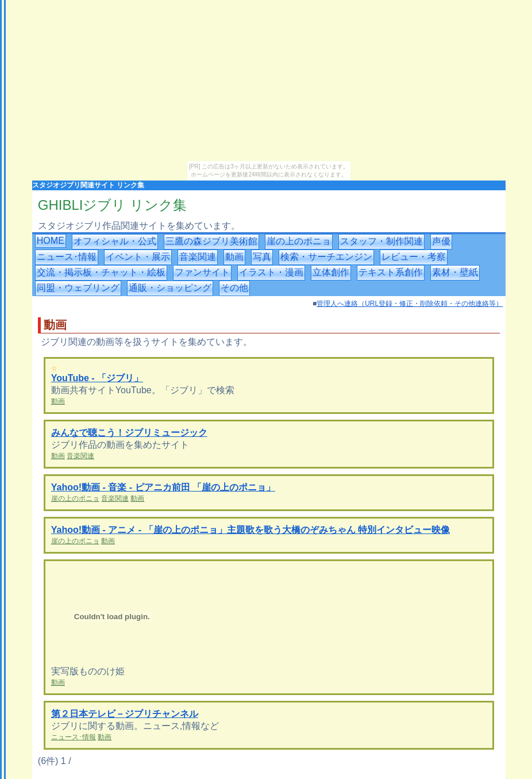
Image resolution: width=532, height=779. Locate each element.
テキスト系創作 (391, 272)
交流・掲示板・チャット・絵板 (101, 272)
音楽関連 (198, 257)
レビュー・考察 (414, 257)
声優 (441, 241)
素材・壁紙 (455, 272)
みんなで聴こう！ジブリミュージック (129, 433)
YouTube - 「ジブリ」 (97, 378)
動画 (234, 257)
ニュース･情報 (67, 257)
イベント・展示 (138, 257)
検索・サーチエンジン (326, 257)
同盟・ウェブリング (78, 288)
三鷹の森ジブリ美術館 (211, 241)
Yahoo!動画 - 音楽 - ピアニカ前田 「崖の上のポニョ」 (163, 487)
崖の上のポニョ (299, 241)
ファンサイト (202, 272)
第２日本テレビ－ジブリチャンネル (125, 714)
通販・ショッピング (170, 288)
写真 (262, 257)
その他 (234, 288)
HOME (51, 241)
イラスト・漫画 (271, 272)
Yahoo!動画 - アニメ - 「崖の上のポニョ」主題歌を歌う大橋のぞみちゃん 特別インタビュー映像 (250, 530)
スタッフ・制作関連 (381, 241)
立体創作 (331, 272)
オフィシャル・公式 (115, 241)
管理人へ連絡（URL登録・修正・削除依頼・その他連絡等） (410, 304)
